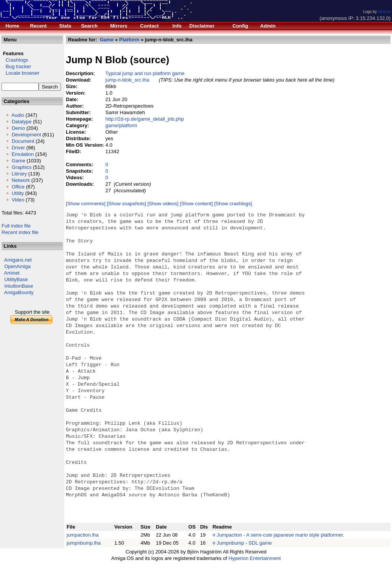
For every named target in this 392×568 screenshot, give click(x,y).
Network (21, 180)
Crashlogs (15, 60)
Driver (18, 148)
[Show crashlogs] (233, 204)
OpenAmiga (17, 266)
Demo (18, 128)
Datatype (21, 122)
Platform (129, 40)
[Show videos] (163, 204)
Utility (18, 193)
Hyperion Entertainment (255, 558)
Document (23, 141)
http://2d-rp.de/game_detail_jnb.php (145, 119)
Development (26, 135)
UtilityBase (16, 279)
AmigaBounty (19, 292)
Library (19, 174)
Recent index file (20, 232)
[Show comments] (86, 204)
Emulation (23, 154)
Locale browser (20, 73)
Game (18, 161)
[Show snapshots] (127, 204)
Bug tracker (16, 66)
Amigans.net (18, 260)
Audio (18, 115)
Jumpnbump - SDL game (244, 543)
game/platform (121, 125)
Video (18, 200)
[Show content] (196, 204)
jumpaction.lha (83, 535)
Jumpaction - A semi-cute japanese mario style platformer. (280, 535)
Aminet (12, 273)
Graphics (21, 167)
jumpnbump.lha (84, 543)
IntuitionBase (19, 286)
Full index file (16, 226)
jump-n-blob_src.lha (127, 80)
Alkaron (384, 12)
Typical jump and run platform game (145, 73)
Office (18, 187)
